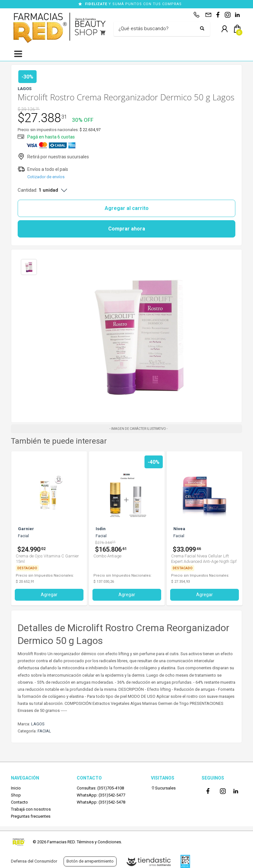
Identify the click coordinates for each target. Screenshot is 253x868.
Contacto (19, 802)
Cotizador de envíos (46, 177)
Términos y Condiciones (99, 842)
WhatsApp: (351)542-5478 (101, 802)
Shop (16, 795)
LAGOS (38, 724)
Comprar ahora (127, 229)
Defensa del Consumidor (34, 861)
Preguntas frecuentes (31, 816)
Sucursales (163, 788)
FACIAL (44, 731)
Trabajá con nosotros (31, 809)
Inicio (16, 788)
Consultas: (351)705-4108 (100, 788)
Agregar (49, 595)
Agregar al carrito (127, 208)
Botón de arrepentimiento (90, 861)
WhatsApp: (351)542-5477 (101, 795)
